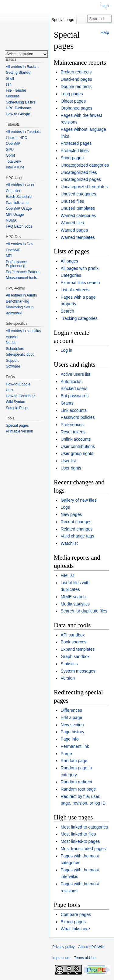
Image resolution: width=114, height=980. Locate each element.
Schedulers (15, 349)
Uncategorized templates (84, 187)
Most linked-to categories (84, 827)
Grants (67, 403)
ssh (9, 84)
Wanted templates (78, 237)
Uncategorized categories (85, 165)
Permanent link (75, 746)
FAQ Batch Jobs (19, 226)
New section (72, 725)
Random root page (78, 789)
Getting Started (18, 73)
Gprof (10, 155)
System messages (78, 671)
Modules (13, 96)
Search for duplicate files (84, 611)
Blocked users (74, 388)
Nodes (11, 343)
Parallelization (17, 203)
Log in (66, 350)
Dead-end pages (76, 79)
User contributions (78, 446)
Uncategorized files (79, 172)
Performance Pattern (23, 272)
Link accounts (74, 410)
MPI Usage (15, 215)
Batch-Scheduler (19, 197)
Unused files (72, 201)
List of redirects (75, 290)
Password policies (78, 417)
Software (13, 366)
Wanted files (72, 223)
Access (12, 337)
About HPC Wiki (91, 947)
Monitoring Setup (20, 307)
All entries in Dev (19, 244)
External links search (80, 283)
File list (67, 575)
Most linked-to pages (80, 841)
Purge (66, 754)
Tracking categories (79, 318)
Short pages (72, 158)
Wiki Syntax (15, 402)
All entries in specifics (23, 331)
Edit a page (71, 717)
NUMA (11, 220)
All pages (69, 261)
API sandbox (73, 635)
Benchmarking (17, 301)
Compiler (13, 191)
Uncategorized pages (81, 179)
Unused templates (78, 208)
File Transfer (16, 90)
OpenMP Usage (19, 209)
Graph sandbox (75, 656)
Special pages (17, 426)
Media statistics (75, 604)
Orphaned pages (76, 108)
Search (67, 311)
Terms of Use (85, 958)
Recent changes (76, 522)
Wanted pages (74, 230)
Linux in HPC (16, 138)
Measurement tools (21, 278)
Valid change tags (77, 536)
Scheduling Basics (21, 102)
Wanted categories (78, 215)
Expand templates (78, 649)
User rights (71, 468)
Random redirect (76, 782)
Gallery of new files (78, 500)
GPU (10, 150)
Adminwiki (14, 313)
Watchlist (69, 543)
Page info (69, 739)
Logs (65, 507)
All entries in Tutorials (23, 132)
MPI (9, 256)
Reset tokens (73, 432)
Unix (9, 390)
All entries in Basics (22, 67)
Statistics (69, 664)
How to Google (18, 114)
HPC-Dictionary (18, 108)
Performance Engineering (16, 264)
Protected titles (75, 151)
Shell (10, 79)
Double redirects (76, 86)
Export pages (73, 922)
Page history (72, 732)
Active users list (75, 374)
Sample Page (17, 408)
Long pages (72, 94)
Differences (71, 710)
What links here (75, 929)
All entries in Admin (21, 295)
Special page (63, 20)
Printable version (19, 431)
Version (68, 678)
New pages (71, 514)
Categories (71, 275)
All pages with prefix (79, 268)
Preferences (72, 425)
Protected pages (76, 143)
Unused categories (78, 194)
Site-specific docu (20, 354)
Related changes (76, 529)
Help (105, 32)
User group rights (77, 453)
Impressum (61, 958)
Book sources (73, 642)
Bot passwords (74, 396)
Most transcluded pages (83, 849)
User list (68, 461)
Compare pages (76, 914)
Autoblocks (71, 381)
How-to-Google (18, 384)
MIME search (73, 597)
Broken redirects (76, 72)
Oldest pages (73, 101)
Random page (74, 761)
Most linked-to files (78, 834)
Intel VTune (15, 167)
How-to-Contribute (21, 396)
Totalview (13, 161)
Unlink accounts (76, 439)
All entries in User (20, 185)
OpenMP (13, 144)
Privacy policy (63, 947)
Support (12, 361)
